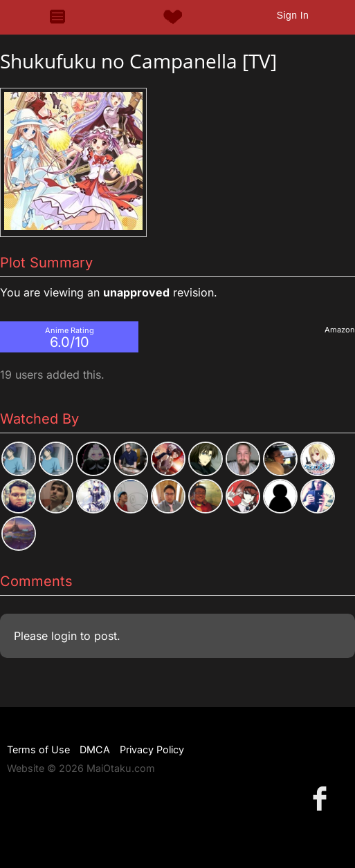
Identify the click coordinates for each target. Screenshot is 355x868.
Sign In (293, 15)
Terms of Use (38, 749)
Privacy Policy (152, 749)
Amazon (340, 330)
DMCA (95, 749)
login (64, 636)
